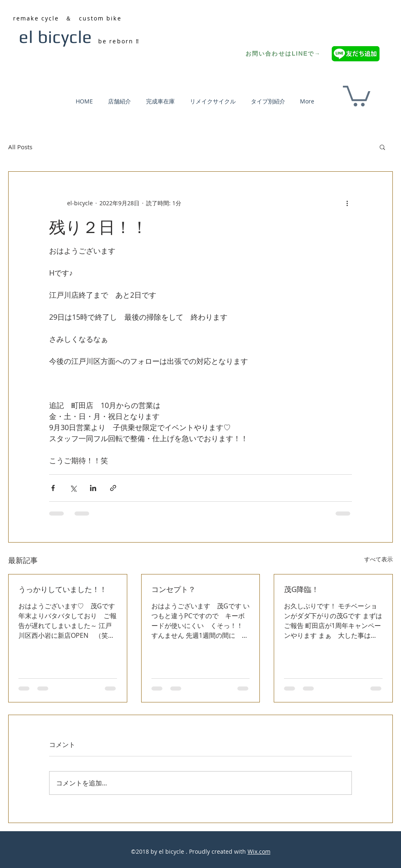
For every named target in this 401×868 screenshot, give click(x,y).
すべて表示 (378, 559)
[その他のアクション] (347, 203)
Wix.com (259, 851)
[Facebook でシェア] (53, 488)
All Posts (20, 147)
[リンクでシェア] (113, 488)
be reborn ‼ (119, 41)
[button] (357, 95)
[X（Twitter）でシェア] (73, 488)
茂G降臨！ (301, 589)
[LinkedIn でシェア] (93, 488)
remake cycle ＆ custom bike (67, 18)
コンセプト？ (173, 589)
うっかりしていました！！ (63, 589)
